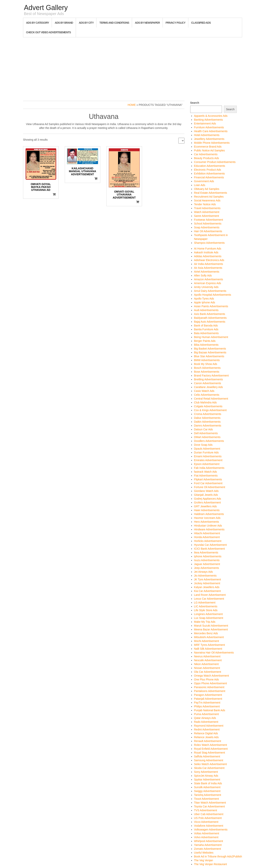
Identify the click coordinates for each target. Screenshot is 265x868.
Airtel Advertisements (207, 272)
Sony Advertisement (206, 772)
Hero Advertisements (207, 522)
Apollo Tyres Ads (204, 299)
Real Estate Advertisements (211, 193)
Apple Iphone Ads (205, 302)
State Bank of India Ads (208, 783)
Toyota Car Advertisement (209, 806)
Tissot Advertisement (206, 799)
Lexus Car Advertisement (209, 599)
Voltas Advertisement (207, 833)
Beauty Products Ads (207, 158)
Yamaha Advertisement (208, 845)
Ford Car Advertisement (208, 483)
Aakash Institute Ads (206, 252)
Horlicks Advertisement (208, 541)
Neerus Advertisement (207, 656)
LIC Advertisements (206, 606)
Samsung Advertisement (209, 760)
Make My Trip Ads (205, 622)
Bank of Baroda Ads (206, 325)
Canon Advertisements (208, 383)
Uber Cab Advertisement (209, 814)
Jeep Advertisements (207, 568)
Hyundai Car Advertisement (210, 545)
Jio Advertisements (205, 576)
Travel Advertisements (207, 208)
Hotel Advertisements (207, 135)
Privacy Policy (176, 23)
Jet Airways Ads (204, 572)
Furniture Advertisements (209, 127)
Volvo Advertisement (206, 837)
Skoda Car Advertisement (209, 768)
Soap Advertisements (207, 227)
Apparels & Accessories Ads (211, 116)
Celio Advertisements (207, 395)
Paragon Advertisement (208, 695)
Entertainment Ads (205, 124)
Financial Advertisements (209, 177)
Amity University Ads (206, 287)
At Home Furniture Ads (208, 249)
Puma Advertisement (206, 714)
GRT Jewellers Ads (206, 506)
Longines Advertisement (208, 614)
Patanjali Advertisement (208, 699)
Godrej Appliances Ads (208, 499)
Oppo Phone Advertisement (211, 683)
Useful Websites (204, 853)
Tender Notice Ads (205, 204)
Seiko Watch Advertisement (211, 764)
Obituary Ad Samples (207, 189)
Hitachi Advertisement (207, 533)
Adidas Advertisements (208, 256)
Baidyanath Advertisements (210, 318)
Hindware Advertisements (209, 529)
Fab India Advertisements (209, 468)
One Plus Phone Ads (206, 679)
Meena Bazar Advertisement (211, 629)
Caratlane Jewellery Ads (209, 387)
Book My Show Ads (206, 364)
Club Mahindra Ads (205, 402)
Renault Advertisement (208, 741)
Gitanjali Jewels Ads (206, 495)
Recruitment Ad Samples (209, 197)
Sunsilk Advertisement (207, 787)
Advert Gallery (46, 8)
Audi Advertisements (206, 310)
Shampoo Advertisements (209, 243)
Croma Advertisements (208, 414)
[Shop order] (181, 141)
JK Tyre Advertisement (208, 579)
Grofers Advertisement (207, 502)
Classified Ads (201, 23)
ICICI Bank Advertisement (209, 549)
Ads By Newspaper (147, 23)
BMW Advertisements (207, 360)
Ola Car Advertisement (208, 672)
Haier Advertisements (207, 510)
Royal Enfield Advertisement (211, 749)
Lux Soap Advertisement (209, 618)
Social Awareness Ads (207, 200)
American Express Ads (208, 283)
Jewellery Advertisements (209, 139)
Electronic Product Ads (208, 170)
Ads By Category (38, 23)
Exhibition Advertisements (209, 174)
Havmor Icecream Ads (207, 518)
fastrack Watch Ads (206, 472)
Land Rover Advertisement (210, 595)
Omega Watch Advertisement (212, 676)
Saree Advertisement (207, 216)
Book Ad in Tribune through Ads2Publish (218, 856)
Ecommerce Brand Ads (208, 147)
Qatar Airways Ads (205, 718)
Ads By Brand (64, 23)
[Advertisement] (133, 68)
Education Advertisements (210, 166)
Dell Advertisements (206, 433)
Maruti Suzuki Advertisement (211, 626)
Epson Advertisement (207, 464)
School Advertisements (208, 224)
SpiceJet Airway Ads (206, 776)
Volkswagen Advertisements (211, 830)
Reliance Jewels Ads (206, 737)
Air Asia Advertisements (208, 268)
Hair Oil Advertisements (208, 231)
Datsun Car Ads (204, 429)
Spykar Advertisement (207, 780)
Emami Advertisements (208, 456)
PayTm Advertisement (207, 703)
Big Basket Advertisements (210, 349)
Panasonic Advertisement (209, 687)
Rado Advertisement (206, 722)
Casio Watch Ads (204, 391)
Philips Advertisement (207, 706)
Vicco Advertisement (206, 822)
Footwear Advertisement (209, 220)
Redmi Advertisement (207, 729)
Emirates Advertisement (208, 460)
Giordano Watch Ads (206, 491)
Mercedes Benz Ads (206, 633)
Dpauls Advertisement (207, 449)
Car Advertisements (206, 154)
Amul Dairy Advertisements (210, 291)
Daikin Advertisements (207, 422)
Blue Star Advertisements (209, 356)
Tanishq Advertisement (208, 795)
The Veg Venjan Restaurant (211, 864)
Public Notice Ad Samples (209, 150)
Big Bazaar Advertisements (210, 352)
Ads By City (86, 23)
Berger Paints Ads (205, 341)
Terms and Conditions (114, 23)
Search (195, 103)
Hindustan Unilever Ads (208, 526)
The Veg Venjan (204, 860)
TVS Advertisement (206, 810)
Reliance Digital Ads (206, 733)
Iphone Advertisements (208, 556)
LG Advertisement (205, 603)
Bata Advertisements (206, 333)
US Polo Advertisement (208, 818)
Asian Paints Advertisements (211, 306)
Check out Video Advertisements (49, 32)
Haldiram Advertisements (209, 514)
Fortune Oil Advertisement (210, 487)
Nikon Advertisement (206, 664)
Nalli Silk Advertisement (208, 649)
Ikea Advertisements (206, 553)
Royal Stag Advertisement (210, 753)
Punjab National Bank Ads (210, 710)
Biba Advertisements (206, 345)
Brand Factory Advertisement (211, 376)
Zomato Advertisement (208, 849)
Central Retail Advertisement (211, 399)
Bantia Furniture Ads (206, 329)
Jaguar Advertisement (207, 564)
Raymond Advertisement (209, 726)
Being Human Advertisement (211, 337)
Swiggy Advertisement (207, 791)
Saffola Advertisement (207, 756)
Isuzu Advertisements (207, 560)
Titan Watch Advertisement (210, 803)
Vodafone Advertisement (209, 826)
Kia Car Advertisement (207, 591)
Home (132, 105)
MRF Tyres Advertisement (210, 645)
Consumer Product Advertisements (215, 162)
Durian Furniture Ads (206, 452)
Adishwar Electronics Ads (209, 260)
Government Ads (204, 181)
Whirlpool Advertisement (209, 841)
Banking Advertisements (209, 120)
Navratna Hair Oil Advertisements (214, 653)
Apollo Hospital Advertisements (213, 295)
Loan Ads (200, 185)
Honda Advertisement (207, 537)
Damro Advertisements (208, 426)
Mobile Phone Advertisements (212, 143)
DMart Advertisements (207, 437)
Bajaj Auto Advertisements (210, 322)
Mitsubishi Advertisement (209, 637)
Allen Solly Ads (203, 275)
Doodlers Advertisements (209, 441)
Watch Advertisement (207, 212)
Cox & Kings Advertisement (210, 410)
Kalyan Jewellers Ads (207, 587)
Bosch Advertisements (207, 368)
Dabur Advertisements (207, 418)
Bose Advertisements (207, 372)
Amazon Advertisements (209, 279)
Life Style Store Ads (206, 610)
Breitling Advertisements (209, 379)
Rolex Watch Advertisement (211, 745)
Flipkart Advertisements (208, 479)
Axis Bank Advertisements (210, 314)
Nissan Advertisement (207, 668)
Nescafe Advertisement (208, 660)
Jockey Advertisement (207, 583)
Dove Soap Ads (203, 445)
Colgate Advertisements (208, 406)
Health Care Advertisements (211, 131)
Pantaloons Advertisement (210, 691)
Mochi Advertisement (207, 641)
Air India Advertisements (209, 264)
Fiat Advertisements (206, 476)
